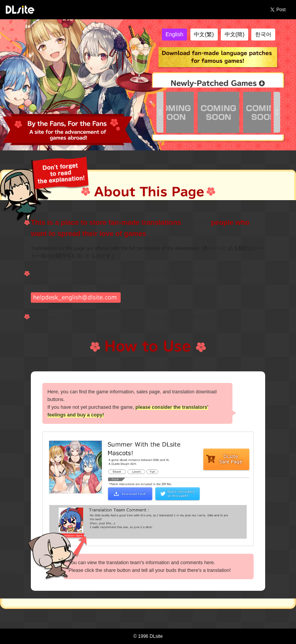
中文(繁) (204, 34)
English (175, 34)
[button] (160, 112)
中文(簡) (235, 34)
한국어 (263, 34)
